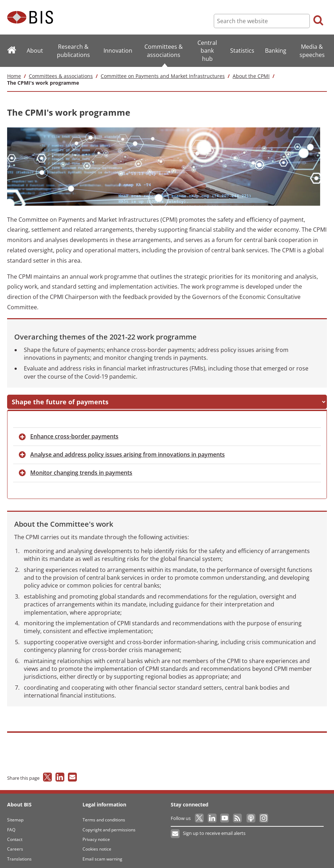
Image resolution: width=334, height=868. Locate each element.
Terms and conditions (104, 816)
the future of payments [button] (56, 398)
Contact (15, 835)
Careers (15, 845)
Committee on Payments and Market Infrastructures (163, 76)
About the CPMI (251, 76)
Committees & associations (61, 76)
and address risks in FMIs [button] (165, 398)
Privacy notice (96, 835)
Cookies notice (97, 845)
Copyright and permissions (109, 825)
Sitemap (15, 816)
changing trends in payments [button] (81, 469)
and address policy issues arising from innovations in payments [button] (128, 451)
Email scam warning (102, 855)
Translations (19, 855)
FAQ (11, 825)
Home (14, 76)
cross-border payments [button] (74, 432)
